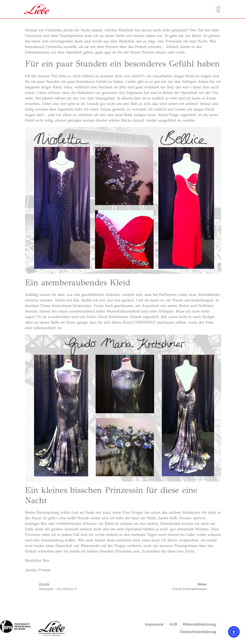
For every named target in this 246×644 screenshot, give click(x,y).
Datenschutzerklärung (198, 632)
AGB (173, 624)
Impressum (154, 624)
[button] (218, 9)
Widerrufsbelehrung (199, 624)
